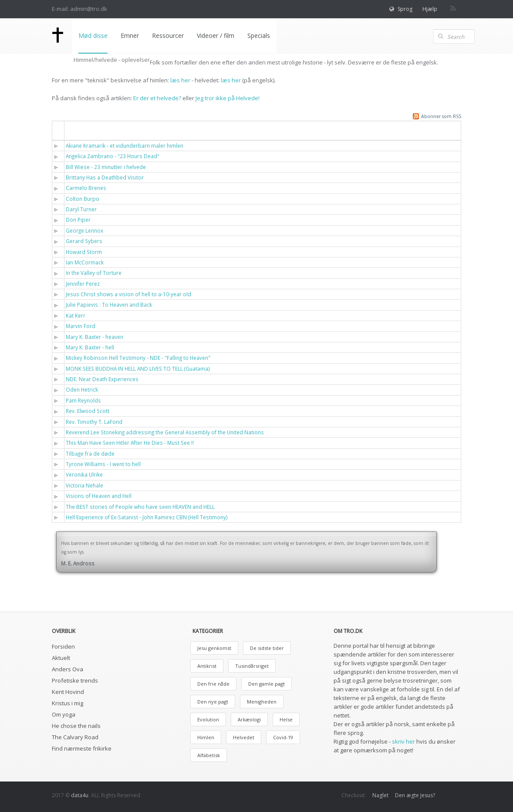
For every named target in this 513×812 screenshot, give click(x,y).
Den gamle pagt (267, 684)
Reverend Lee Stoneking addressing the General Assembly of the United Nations (165, 432)
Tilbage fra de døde (90, 453)
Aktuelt (61, 658)
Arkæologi (249, 719)
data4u (80, 795)
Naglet (380, 795)
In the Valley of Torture (94, 273)
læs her (180, 80)
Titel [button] (78, 130)
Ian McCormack (85, 262)
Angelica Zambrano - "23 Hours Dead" (113, 156)
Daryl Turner (81, 209)
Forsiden (63, 646)
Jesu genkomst (214, 648)
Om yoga (64, 714)
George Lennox (84, 230)
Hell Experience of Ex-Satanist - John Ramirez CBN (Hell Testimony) (147, 517)
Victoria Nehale (84, 485)
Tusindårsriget (252, 666)
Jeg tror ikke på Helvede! (228, 98)
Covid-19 (283, 737)
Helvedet (244, 737)
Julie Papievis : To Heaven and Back (109, 304)
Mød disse (93, 36)
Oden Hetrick (82, 389)
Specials (259, 36)
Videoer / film (216, 36)
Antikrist (207, 666)
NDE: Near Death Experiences (102, 379)
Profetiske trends (75, 680)
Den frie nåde (213, 684)
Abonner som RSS (441, 116)
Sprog (405, 9)
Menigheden (262, 702)
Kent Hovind (68, 692)
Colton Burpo (83, 199)
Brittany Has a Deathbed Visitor (105, 177)
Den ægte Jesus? (415, 795)
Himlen (206, 737)
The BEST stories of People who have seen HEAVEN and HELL (140, 507)
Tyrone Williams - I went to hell (103, 464)
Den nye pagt (213, 702)
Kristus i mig (67, 703)
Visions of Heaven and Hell (99, 496)
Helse (286, 719)
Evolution (208, 719)
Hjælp (430, 9)
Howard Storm (84, 252)
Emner (130, 36)
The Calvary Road (75, 737)
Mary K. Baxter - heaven (94, 337)
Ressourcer (168, 36)
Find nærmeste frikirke (82, 748)
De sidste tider (267, 648)
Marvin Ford (81, 326)
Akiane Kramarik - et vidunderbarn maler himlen (125, 145)
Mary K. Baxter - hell (90, 347)
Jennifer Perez (83, 284)
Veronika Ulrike (84, 474)
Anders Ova (67, 669)
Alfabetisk (209, 755)
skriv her (403, 741)
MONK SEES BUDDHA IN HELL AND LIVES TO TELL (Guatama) (138, 369)
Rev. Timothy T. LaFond (94, 422)
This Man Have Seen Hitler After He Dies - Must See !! (130, 443)
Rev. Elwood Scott (88, 411)
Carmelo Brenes (86, 188)
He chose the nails (76, 726)
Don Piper (78, 220)
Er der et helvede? (157, 98)
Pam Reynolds (83, 400)
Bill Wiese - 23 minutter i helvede (106, 167)
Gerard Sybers (84, 241)
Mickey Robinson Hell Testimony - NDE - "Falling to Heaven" (138, 358)
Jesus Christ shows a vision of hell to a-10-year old (128, 294)
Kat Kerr (76, 315)
